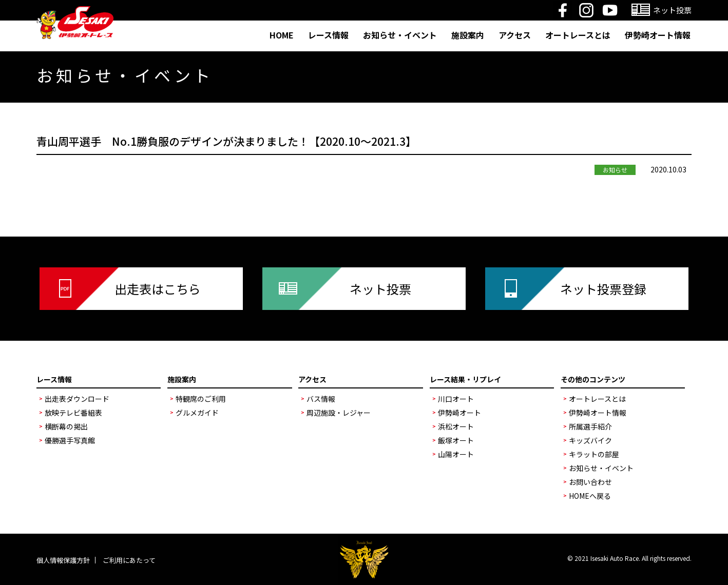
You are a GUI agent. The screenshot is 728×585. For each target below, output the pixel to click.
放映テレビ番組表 (73, 413)
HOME (282, 35)
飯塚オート (456, 440)
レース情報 (328, 35)
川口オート (456, 399)
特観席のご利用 (201, 399)
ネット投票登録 (603, 289)
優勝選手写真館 (70, 440)
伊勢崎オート (459, 413)
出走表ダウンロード (77, 399)
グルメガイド (197, 413)
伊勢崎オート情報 (658, 35)
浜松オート (456, 426)
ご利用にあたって (129, 560)
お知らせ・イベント (400, 35)
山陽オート (456, 454)
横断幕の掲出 (66, 426)
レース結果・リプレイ (465, 379)
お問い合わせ (590, 482)
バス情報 (321, 399)
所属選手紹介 (590, 426)
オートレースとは (578, 35)
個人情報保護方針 (63, 560)
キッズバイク (590, 440)
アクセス (515, 35)
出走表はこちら (158, 289)
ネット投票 (380, 289)
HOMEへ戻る (590, 496)
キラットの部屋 (594, 454)
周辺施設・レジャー (339, 413)
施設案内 (468, 35)
